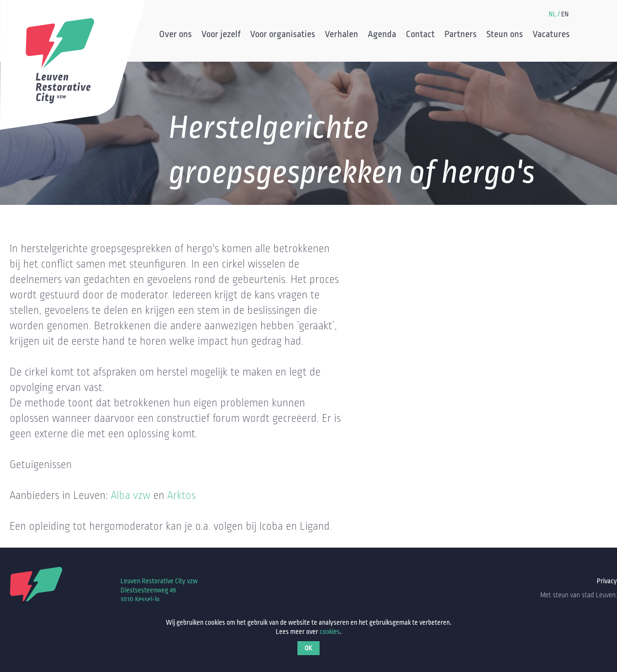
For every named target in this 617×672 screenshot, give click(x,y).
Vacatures (551, 35)
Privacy (607, 581)
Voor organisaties (283, 35)
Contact (420, 35)
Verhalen (342, 35)
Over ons (175, 35)
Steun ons (505, 35)
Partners (461, 35)
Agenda (382, 35)
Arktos (181, 496)
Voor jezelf (221, 35)
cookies (330, 632)
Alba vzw (131, 496)
